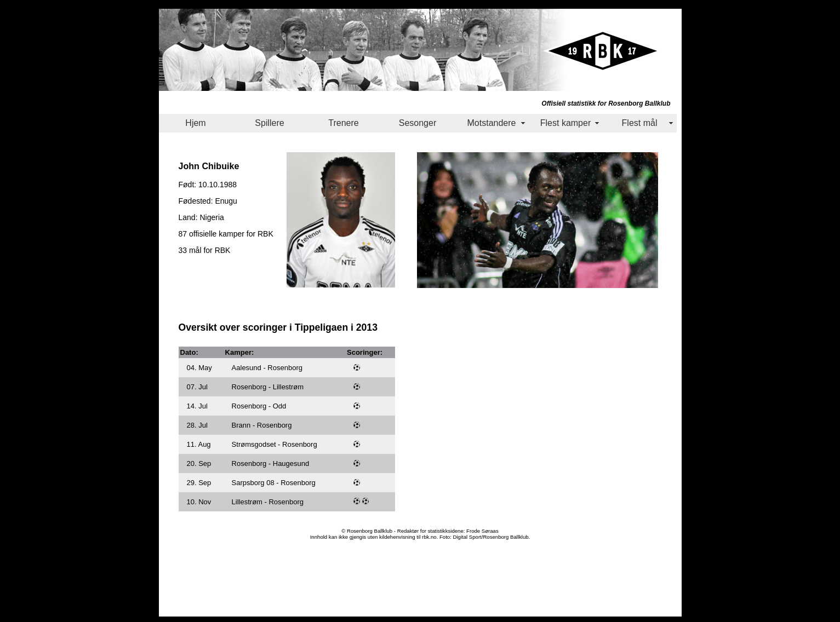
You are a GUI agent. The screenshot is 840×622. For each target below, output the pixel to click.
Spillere (269, 123)
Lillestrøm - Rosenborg (268, 502)
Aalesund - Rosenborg (267, 368)
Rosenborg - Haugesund (271, 463)
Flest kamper (565, 123)
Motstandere (492, 123)
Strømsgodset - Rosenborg (275, 444)
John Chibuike (209, 166)
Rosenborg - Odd (259, 406)
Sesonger (418, 123)
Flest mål (640, 123)
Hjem (195, 123)
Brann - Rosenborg (262, 425)
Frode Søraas (482, 531)
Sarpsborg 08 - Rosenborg (274, 483)
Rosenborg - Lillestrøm (268, 387)
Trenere (343, 123)
